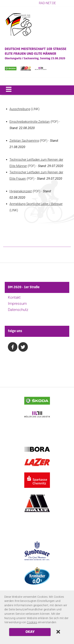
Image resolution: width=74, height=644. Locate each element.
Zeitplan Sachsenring (24, 141)
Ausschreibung (20, 109)
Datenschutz (18, 310)
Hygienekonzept (21, 191)
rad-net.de (47, 3)
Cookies (32, 622)
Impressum (17, 304)
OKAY (30, 632)
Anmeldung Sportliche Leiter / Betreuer (36, 204)
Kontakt (14, 297)
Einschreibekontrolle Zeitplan (30, 122)
